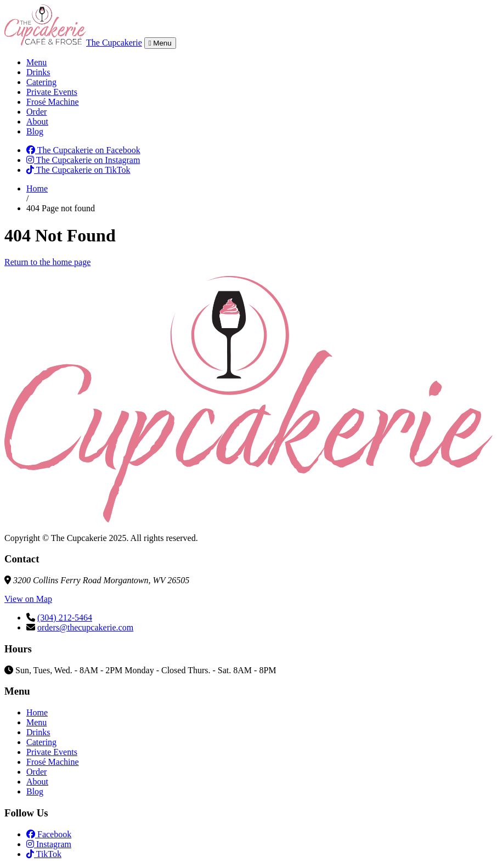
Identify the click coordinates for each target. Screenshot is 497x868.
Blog (35, 131)
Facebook (49, 834)
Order (36, 112)
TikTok (44, 854)
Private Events (52, 92)
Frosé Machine (53, 102)
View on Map (28, 599)
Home (37, 188)
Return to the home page (47, 262)
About (37, 122)
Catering (41, 82)
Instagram (49, 844)
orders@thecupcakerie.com (85, 627)
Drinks (38, 72)
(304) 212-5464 (65, 618)
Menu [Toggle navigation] (160, 43)
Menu (36, 62)
